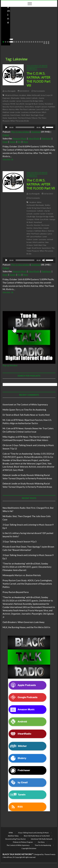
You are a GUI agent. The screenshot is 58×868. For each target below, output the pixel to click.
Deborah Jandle (10, 475)
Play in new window (20, 132)
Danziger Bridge (42, 217)
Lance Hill (40, 109)
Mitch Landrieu (38, 242)
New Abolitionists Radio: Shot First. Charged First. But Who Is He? (27, 32)
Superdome (13, 118)
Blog (41, 23)
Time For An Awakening (35, 410)
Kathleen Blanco (41, 231)
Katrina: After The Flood (18, 109)
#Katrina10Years (12, 95)
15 (33, 42)
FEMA (13, 104)
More (25, 142)
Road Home (36, 248)
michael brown (35, 112)
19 (42, 42)
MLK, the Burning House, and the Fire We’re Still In (26, 627)
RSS (19, 142)
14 (31, 42)
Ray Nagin (35, 115)
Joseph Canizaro (41, 107)
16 (36, 42)
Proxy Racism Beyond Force (16, 592)
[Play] (6, 127)
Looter (18, 112)
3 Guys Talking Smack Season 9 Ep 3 (20, 542)
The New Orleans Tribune (28, 118)
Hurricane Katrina (17, 107)
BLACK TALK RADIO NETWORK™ (18, 854)
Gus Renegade (9, 91)
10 (23, 42)
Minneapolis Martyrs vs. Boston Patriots (22, 575)
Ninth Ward (26, 115)
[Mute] (44, 127)
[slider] (25, 127)
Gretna (41, 104)
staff (7, 37)
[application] (29, 127)
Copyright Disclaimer (29, 848)
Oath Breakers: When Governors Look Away (24, 622)
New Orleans (15, 115)
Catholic (35, 98)
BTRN (11, 833)
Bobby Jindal (26, 98)
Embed (6, 135)
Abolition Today (13, 836)
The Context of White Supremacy (37, 67)
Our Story (41, 842)
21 (46, 42)
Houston (37, 225)
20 (44, 42)
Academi (23, 95)
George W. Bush (32, 104)
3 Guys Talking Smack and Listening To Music (33, 833)
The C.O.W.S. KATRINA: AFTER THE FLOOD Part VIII (38, 79)
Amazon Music (20, 138)
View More (10, 160)
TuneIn (13, 142)
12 (27, 42)
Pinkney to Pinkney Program (23, 842)
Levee (12, 112)
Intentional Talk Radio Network (42, 839)
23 (44, 43)
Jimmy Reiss (29, 107)
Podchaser (46, 138)
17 (38, 42)
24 (46, 43)
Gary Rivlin (20, 104)
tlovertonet (8, 404)
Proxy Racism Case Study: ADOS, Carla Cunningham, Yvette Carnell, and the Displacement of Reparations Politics (27, 584)
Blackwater (15, 98)
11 (25, 42)
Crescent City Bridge (30, 101)
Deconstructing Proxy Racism (16, 839)
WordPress (8, 857)
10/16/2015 (47, 194)
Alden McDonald (33, 95)
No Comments (33, 37)
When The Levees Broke (20, 121)
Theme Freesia (50, 854)
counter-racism (15, 101)
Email (5, 142)
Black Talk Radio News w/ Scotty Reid (21, 23)
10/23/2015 (23, 91)
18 (40, 42)
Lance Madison (36, 237)
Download (36, 132)
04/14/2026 (18, 37)
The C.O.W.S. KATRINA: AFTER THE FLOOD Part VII (41, 184)
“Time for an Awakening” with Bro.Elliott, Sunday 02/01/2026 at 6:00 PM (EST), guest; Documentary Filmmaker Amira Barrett (27, 567)
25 (49, 43)
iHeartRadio (34, 138)
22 (49, 42)
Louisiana (25, 112)
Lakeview (32, 109)
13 (29, 42)
